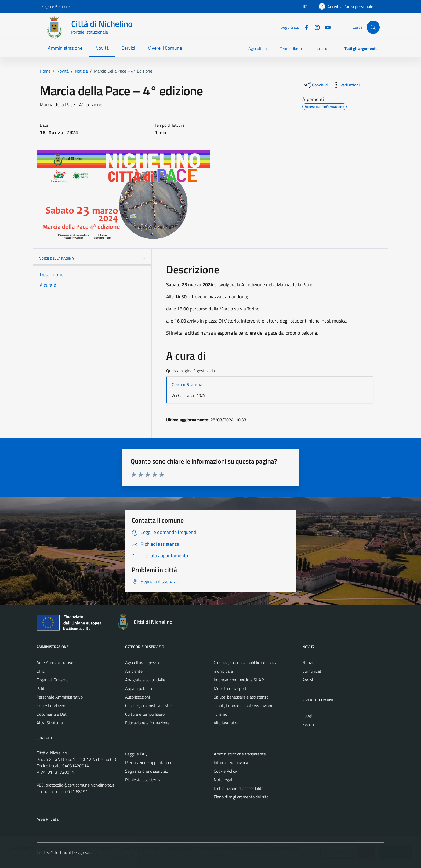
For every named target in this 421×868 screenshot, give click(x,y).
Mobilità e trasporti (231, 688)
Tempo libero (291, 48)
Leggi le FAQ (136, 754)
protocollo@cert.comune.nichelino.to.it (80, 785)
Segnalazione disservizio (147, 771)
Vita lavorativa (227, 723)
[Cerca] (373, 27)
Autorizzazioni (137, 697)
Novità (102, 48)
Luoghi (308, 716)
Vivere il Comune (165, 48)
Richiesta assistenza (143, 780)
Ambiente (134, 671)
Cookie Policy (225, 771)
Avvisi (308, 680)
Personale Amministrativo (60, 697)
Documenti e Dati (52, 714)
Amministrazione (65, 48)
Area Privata (48, 819)
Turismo (220, 714)
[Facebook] (304, 27)
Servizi (128, 48)
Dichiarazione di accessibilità (239, 788)
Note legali (223, 780)
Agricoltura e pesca (142, 663)
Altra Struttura (50, 723)
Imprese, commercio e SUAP (239, 680)
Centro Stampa (187, 384)
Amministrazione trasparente (240, 754)
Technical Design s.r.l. (73, 852)
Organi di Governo (52, 680)
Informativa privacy (231, 762)
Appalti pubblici (139, 688)
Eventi (308, 724)
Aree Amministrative (55, 663)
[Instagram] (315, 27)
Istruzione (323, 48)
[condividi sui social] (316, 85)
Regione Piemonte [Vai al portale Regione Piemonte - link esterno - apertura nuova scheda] (56, 6)
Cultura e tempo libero (145, 714)
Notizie (309, 663)
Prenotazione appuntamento (151, 762)
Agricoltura (258, 48)
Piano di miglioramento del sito (241, 797)
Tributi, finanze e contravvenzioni (243, 706)
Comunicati (312, 671)
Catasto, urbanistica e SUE (149, 706)
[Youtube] (326, 27)
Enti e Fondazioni (52, 706)
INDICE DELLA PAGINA (92, 258)
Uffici (41, 671)
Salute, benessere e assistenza (241, 697)
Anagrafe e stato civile (145, 680)
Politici (42, 688)
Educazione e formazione (147, 723)
